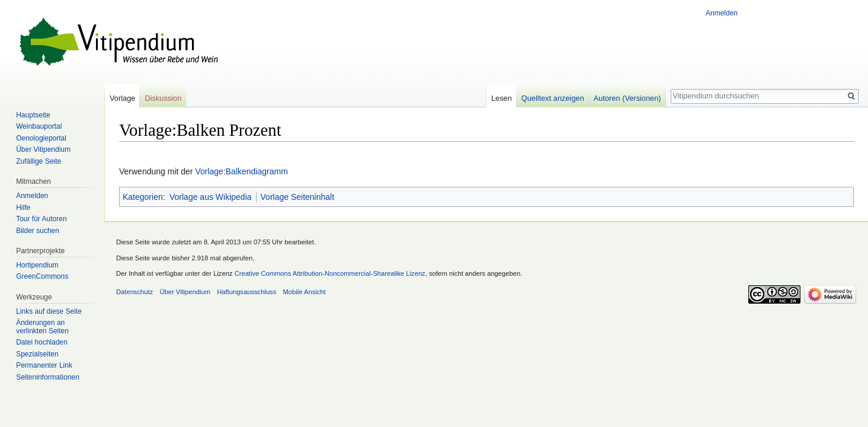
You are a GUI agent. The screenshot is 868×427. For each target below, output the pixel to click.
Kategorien (143, 197)
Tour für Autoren (41, 219)
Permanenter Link (44, 365)
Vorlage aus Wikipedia (211, 197)
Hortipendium (37, 265)
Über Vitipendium (43, 149)
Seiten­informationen (48, 377)
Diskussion (163, 98)
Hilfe (23, 208)
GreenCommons (42, 276)
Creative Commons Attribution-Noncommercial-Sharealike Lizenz (330, 273)
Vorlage (122, 98)
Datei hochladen (42, 342)
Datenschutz (134, 292)
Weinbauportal (39, 126)
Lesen (502, 98)
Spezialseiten (37, 354)
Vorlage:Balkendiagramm (241, 171)
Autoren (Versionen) (627, 98)
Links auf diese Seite (49, 311)
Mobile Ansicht (305, 292)
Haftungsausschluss (246, 292)
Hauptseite (33, 115)
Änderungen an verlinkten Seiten (42, 327)
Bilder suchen (38, 231)
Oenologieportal (41, 138)
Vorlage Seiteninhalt (298, 197)
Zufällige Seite (39, 161)
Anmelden (722, 13)
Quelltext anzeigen (553, 98)
